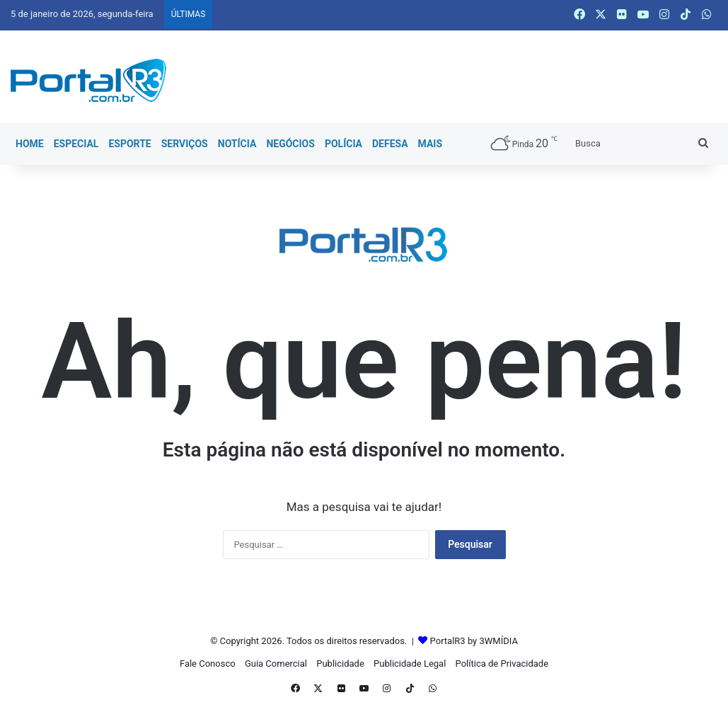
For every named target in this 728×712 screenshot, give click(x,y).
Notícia (237, 144)
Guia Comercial (276, 664)
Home (30, 144)
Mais (431, 144)
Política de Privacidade (502, 664)
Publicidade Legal (410, 664)
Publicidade (340, 664)
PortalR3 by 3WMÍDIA (474, 641)
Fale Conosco (208, 664)
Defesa (390, 144)
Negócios (290, 144)
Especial (76, 144)
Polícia (343, 144)
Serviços (185, 144)
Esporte (129, 144)
